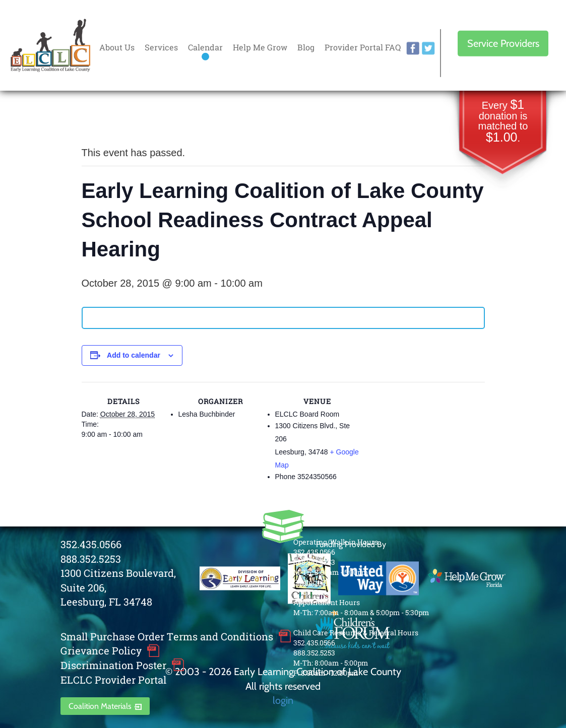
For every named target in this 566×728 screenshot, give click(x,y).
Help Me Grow (260, 47)
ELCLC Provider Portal (113, 680)
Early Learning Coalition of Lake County (50, 46)
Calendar (205, 47)
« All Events (104, 119)
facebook (413, 48)
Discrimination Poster (113, 665)
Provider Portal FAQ (363, 47)
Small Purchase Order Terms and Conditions (167, 636)
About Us (117, 47)
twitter (428, 48)
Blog (306, 47)
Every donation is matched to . (503, 122)
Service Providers (503, 43)
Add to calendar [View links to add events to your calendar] (134, 355)
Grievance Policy (101, 650)
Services (161, 47)
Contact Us (312, 582)
